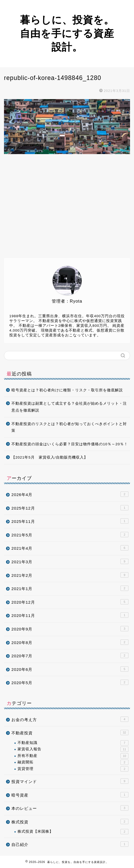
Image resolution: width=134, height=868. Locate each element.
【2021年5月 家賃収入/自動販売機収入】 (50, 457)
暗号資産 (70, 795)
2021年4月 (70, 548)
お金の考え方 (70, 719)
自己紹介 (70, 844)
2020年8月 (70, 642)
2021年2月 (70, 575)
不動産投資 (70, 732)
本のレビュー (70, 808)
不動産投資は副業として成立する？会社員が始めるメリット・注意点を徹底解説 (69, 407)
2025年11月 (70, 521)
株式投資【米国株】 (73, 832)
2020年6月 (70, 669)
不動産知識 (73, 743)
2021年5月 (70, 535)
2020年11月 (70, 615)
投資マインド (70, 781)
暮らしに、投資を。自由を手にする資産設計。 (67, 33)
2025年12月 (70, 508)
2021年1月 (70, 588)
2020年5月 (70, 682)
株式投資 (70, 822)
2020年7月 (70, 655)
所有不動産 (73, 756)
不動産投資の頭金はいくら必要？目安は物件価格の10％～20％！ (70, 444)
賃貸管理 (73, 769)
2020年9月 (70, 629)
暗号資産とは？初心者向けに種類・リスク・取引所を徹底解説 (67, 390)
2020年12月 (70, 602)
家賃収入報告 (73, 749)
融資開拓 (73, 762)
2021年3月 (70, 561)
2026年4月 (70, 494)
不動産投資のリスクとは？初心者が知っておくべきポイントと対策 (69, 427)
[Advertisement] (67, 210)
